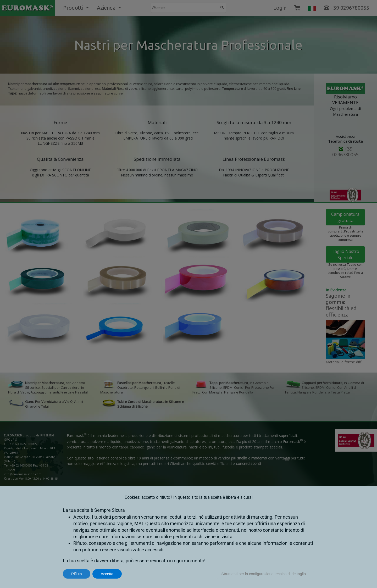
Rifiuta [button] (77, 574)
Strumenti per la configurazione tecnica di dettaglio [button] (264, 574)
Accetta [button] (107, 574)
